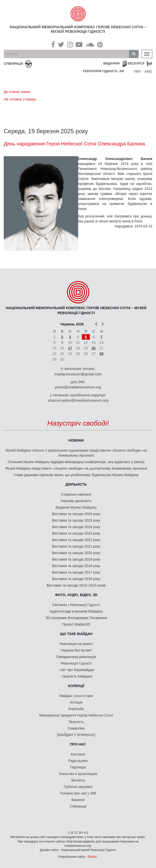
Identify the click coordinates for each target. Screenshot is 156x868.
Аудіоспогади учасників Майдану (76, 611)
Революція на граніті (76, 644)
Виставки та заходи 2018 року (76, 566)
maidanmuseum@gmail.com (78, 374)
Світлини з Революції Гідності (76, 605)
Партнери (78, 767)
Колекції (76, 686)
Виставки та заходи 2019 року (76, 559)
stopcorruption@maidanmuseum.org (78, 400)
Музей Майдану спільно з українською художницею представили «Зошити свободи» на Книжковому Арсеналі (76, 453)
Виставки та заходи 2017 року (76, 572)
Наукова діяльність (76, 501)
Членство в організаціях (78, 774)
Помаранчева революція (76, 657)
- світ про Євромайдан (76, 670)
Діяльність (76, 484)
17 (70, 348)
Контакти (78, 754)
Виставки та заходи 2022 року (76, 540)
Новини (76, 440)
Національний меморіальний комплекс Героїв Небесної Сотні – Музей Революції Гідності (78, 29)
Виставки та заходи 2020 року (76, 553)
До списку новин (17, 92)
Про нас (78, 744)
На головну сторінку (20, 99)
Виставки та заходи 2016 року (76, 579)
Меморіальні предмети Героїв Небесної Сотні (76, 715)
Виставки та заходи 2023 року (76, 533)
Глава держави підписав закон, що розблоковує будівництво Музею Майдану (76, 475)
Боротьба (76, 709)
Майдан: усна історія (76, 696)
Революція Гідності (76, 663)
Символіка (76, 728)
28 (101, 354)
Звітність (78, 780)
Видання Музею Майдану (76, 507)
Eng (149, 71)
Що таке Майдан (76, 634)
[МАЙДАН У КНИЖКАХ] (76, 735)
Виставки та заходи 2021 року (76, 546)
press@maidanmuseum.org (78, 387)
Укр (137, 71)
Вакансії (78, 800)
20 (93, 348)
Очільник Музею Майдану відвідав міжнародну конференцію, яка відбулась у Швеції (76, 462)
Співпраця (78, 806)
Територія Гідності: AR (103, 71)
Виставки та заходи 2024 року (76, 527)
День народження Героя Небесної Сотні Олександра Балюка (74, 144)
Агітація (76, 702)
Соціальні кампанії (76, 494)
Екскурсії (136, 63)
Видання (111, 63)
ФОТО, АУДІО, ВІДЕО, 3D (76, 595)
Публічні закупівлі (78, 787)
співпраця (13, 64)
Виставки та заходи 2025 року (76, 520)
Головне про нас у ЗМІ (78, 793)
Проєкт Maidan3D (76, 624)
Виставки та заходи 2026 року (76, 514)
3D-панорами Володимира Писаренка (76, 618)
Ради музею (78, 761)
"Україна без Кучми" (76, 650)
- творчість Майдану (76, 676)
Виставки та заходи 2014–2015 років (76, 585)
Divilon (92, 857)
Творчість (76, 722)
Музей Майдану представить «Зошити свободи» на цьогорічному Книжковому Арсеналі (76, 468)
